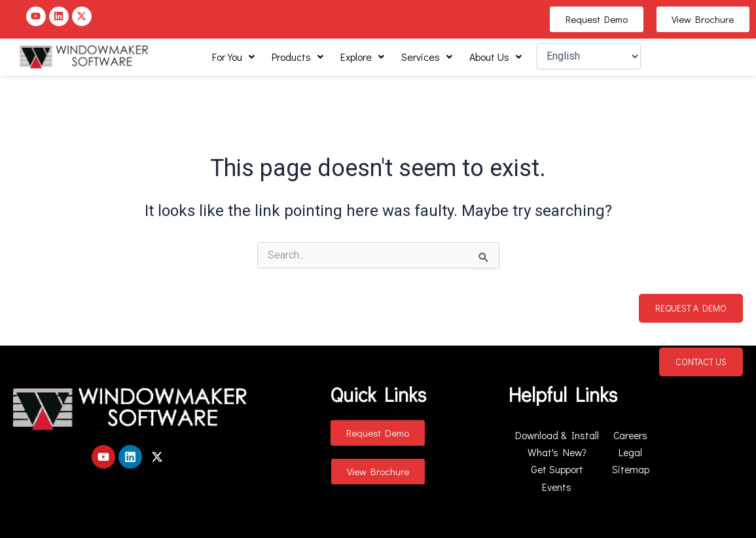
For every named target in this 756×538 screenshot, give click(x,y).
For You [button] (233, 57)
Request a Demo (691, 308)
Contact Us (701, 362)
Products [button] (297, 57)
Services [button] (427, 57)
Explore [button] (362, 57)
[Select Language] (589, 56)
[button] (233, 57)
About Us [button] (495, 57)
